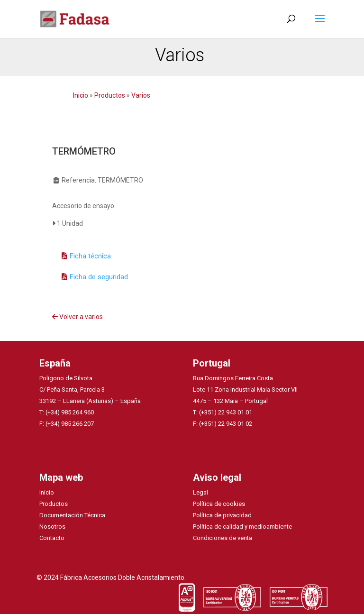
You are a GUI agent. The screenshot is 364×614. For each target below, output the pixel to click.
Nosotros (52, 527)
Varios (141, 95)
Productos (110, 95)
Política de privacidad (222, 515)
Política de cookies (219, 504)
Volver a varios (77, 317)
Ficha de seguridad (99, 277)
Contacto (52, 538)
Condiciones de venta (223, 538)
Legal (200, 492)
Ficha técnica (90, 256)
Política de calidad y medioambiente (242, 527)
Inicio (81, 95)
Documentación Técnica (72, 515)
